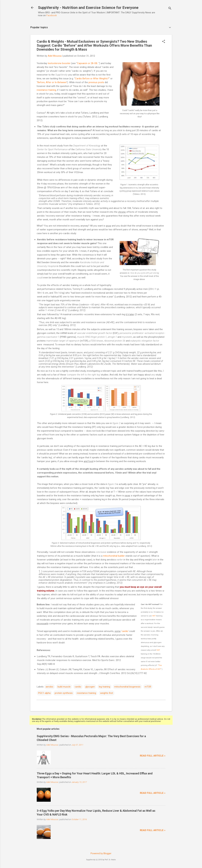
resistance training (46, 90)
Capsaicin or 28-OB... (88, 63)
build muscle (64, 687)
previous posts (96, 82)
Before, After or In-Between (52, 82)
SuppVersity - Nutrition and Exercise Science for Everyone (88, 8)
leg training (104, 687)
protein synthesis (64, 693)
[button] (164, 42)
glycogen (90, 687)
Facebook (52, 15)
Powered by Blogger (101, 853)
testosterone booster (59, 63)
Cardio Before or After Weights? (92, 79)
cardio (125, 631)
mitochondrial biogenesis (127, 687)
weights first (107, 693)
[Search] (170, 9)
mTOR (148, 687)
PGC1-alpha (44, 693)
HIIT (154, 616)
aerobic (50, 687)
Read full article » (153, 756)
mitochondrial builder (114, 556)
